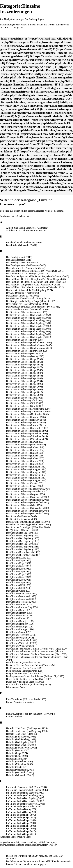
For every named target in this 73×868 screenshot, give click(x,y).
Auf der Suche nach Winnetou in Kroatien (27, 231)
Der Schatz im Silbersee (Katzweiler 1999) (27, 428)
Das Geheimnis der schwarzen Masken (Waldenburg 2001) (35, 271)
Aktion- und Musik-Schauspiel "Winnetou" (27, 228)
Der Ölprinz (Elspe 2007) (19, 582)
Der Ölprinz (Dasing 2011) (19, 558)
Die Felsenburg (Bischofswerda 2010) (25, 671)
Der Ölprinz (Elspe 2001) (19, 580)
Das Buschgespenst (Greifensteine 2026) (26, 265)
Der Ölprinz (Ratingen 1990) (20, 629)
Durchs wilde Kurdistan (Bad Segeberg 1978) (28, 685)
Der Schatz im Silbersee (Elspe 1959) (24, 359)
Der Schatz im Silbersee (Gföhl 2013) (25, 406)
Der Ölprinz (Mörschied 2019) (21, 602)
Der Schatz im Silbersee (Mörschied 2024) (27, 439)
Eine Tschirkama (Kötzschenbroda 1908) (26, 699)
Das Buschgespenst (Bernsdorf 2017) (24, 263)
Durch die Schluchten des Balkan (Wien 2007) (29, 679)
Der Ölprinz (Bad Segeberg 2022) (23, 549)
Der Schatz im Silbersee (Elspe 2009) (24, 389)
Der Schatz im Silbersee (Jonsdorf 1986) (26, 420)
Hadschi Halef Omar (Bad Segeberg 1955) (27, 728)
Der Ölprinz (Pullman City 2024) (22, 607)
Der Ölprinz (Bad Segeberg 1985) (23, 538)
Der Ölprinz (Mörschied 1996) (21, 596)
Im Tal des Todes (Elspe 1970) (21, 815)
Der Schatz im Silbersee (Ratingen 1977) (26, 472)
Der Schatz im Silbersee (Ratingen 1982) (26, 475)
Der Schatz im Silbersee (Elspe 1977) (24, 367)
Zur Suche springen (34, 19)
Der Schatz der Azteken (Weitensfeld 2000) (27, 309)
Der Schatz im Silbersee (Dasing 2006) (25, 354)
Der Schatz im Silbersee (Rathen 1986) (25, 456)
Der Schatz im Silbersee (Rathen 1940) (25, 447)
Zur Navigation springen (12, 19)
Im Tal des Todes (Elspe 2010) (21, 831)
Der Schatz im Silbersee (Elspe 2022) (24, 395)
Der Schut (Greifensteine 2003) (21, 519)
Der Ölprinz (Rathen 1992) (19, 613)
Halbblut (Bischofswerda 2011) (21, 748)
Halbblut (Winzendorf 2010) (20, 775)
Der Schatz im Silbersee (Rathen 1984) (25, 450)
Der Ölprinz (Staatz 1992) (19, 632)
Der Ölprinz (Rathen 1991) (19, 610)
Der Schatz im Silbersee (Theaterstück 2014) (28, 489)
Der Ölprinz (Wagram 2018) (20, 638)
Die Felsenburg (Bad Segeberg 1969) (24, 668)
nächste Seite (24, 216)
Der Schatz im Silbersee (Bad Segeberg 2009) (28, 334)
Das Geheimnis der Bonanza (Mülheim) (26, 268)
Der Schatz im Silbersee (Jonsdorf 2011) (26, 425)
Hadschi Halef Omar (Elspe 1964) (23, 734)
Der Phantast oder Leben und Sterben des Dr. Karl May (33, 307)
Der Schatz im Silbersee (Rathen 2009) (25, 464)
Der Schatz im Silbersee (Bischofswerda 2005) (29, 345)
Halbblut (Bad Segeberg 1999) (21, 739)
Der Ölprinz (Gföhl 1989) (19, 585)
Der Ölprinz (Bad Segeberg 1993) (23, 541)
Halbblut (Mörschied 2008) (19, 764)
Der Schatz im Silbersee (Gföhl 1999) (25, 400)
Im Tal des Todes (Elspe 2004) (21, 829)
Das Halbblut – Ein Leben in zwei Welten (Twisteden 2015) (35, 287)
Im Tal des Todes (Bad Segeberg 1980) (25, 793)
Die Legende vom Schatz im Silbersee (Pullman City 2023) (35, 676)
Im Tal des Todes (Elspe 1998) (21, 826)
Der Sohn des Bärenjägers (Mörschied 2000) (28, 527)
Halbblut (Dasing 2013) (18, 750)
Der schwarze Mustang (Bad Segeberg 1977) (28, 522)
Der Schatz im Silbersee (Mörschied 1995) (27, 431)
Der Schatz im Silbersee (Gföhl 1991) (25, 398)
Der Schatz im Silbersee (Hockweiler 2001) (27, 414)
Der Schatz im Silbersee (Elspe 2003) (24, 387)
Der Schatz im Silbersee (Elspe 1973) (24, 365)
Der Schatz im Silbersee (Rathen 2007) (25, 458)
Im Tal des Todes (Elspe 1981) (21, 820)
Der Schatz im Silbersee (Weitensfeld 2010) (28, 502)
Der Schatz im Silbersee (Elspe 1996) (24, 384)
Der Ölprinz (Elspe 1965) (19, 560)
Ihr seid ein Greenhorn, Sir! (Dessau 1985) (27, 790)
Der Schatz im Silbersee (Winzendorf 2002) (28, 508)
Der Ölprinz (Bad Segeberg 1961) (23, 533)
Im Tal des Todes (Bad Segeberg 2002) (25, 795)
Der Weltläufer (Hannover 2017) (22, 530)
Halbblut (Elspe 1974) (17, 753)
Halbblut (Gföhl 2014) (17, 759)
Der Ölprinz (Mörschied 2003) (21, 599)
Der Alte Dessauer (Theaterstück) (22, 293)
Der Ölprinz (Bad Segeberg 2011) (23, 547)
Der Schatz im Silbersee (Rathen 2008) (25, 461)
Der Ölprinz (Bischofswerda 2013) (23, 555)
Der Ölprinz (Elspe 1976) (19, 566)
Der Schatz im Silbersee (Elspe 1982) (24, 370)
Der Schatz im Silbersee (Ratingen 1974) (26, 469)
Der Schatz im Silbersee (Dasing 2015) (25, 356)
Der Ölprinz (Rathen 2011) (19, 618)
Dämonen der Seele (16, 687)
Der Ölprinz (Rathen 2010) (19, 616)
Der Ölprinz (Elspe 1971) (19, 563)
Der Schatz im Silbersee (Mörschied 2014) (27, 436)
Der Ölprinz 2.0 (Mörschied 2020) (23, 662)
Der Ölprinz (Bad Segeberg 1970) (23, 536)
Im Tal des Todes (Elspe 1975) (21, 818)
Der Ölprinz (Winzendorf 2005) (22, 646)
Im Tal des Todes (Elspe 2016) (21, 834)
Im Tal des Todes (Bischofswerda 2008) (25, 804)
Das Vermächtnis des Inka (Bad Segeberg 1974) (29, 290)
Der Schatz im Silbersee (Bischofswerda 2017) (29, 348)
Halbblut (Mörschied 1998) (19, 761)
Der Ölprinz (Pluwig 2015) (19, 605)
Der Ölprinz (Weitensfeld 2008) (22, 643)
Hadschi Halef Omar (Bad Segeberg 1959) (27, 731)
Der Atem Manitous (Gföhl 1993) (22, 296)
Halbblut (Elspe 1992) (17, 756)
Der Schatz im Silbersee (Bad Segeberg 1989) (28, 326)
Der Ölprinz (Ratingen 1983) (20, 627)
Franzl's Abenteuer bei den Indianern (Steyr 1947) (30, 714)
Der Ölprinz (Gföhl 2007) (19, 591)
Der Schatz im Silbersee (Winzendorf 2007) (28, 511)
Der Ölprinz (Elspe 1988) (19, 571)
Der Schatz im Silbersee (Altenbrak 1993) (27, 312)
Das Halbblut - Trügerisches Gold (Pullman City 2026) (33, 285)
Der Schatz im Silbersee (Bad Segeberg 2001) (28, 331)
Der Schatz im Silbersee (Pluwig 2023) (25, 442)
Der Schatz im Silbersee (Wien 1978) (24, 505)
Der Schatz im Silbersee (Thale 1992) (24, 486)
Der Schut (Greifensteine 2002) (21, 516)
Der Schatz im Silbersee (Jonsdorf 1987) (26, 423)
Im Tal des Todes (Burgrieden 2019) (24, 806)
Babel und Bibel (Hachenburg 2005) (24, 242)
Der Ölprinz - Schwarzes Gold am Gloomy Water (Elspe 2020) (37, 649)
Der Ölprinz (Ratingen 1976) (20, 624)
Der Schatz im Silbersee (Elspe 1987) (24, 373)
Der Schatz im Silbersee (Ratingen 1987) (26, 478)
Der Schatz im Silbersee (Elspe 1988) (24, 376)
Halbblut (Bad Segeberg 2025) (21, 745)
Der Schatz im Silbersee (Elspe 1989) (24, 378)
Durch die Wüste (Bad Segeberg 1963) (25, 682)
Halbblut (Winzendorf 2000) (20, 772)
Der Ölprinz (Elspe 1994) (19, 577)
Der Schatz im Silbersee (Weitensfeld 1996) (28, 497)
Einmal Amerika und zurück (20, 702)
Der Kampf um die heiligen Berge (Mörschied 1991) (32, 301)
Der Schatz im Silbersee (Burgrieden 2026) (27, 351)
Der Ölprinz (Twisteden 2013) (21, 635)
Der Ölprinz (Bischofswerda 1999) (23, 552)
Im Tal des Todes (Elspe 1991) (21, 823)
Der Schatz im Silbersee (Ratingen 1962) (26, 467)
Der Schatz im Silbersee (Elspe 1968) (24, 362)
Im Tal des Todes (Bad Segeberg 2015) (25, 798)
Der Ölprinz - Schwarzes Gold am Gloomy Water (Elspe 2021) (37, 651)
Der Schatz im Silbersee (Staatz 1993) (25, 483)
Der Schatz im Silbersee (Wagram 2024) (26, 494)
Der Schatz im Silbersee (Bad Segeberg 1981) (28, 323)
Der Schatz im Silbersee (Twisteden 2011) (27, 491)
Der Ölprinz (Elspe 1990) (19, 574)
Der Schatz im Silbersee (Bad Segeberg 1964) (28, 320)
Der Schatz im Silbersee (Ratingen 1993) (26, 480)
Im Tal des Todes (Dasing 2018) (22, 812)
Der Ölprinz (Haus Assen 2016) (22, 594)
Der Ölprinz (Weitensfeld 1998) (22, 640)
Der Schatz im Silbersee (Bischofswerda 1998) (29, 343)
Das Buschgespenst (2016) (19, 260)
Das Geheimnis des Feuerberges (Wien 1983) (28, 274)
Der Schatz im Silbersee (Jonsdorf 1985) (26, 417)
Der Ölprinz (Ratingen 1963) (20, 621)
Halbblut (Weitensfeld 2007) (20, 770)
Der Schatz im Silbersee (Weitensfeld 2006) (28, 500)
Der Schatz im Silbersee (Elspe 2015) (24, 392)
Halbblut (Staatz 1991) (17, 767)
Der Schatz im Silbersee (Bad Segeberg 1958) (28, 318)
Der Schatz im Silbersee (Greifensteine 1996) (28, 409)
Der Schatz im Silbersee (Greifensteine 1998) (28, 411)
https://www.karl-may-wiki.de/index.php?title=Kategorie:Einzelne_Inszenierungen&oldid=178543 (29, 843)
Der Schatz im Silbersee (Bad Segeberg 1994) (28, 329)
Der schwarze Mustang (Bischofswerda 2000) (28, 525)
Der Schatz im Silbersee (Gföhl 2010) (25, 403)
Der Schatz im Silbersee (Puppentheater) (26, 445)
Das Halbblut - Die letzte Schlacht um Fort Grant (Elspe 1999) (37, 282)
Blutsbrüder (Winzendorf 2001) (21, 245)
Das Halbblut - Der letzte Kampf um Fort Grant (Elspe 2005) (36, 279)
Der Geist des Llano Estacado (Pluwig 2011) (28, 298)
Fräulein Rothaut (14, 717)
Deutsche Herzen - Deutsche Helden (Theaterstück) (31, 665)
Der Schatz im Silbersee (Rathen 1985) (25, 453)
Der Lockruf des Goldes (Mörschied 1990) (27, 304)
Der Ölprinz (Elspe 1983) (19, 569)
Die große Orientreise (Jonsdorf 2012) (25, 673)
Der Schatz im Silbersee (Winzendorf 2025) (28, 514)
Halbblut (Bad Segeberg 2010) (21, 742)
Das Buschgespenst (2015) (19, 257)
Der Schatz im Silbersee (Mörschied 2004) (27, 434)
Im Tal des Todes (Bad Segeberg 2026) (25, 801)
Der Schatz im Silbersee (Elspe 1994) (24, 381)
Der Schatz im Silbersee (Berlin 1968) (25, 340)
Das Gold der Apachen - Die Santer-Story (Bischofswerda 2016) (37, 276)
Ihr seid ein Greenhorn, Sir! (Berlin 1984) (26, 787)
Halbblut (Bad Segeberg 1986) (21, 737)
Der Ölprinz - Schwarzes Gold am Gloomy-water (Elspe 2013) (37, 654)
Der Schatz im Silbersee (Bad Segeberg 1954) (28, 315)
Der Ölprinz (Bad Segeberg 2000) (23, 544)
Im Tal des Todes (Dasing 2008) (22, 809)
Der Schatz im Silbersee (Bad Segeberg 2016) (28, 337)
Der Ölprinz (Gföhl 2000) (19, 588)
